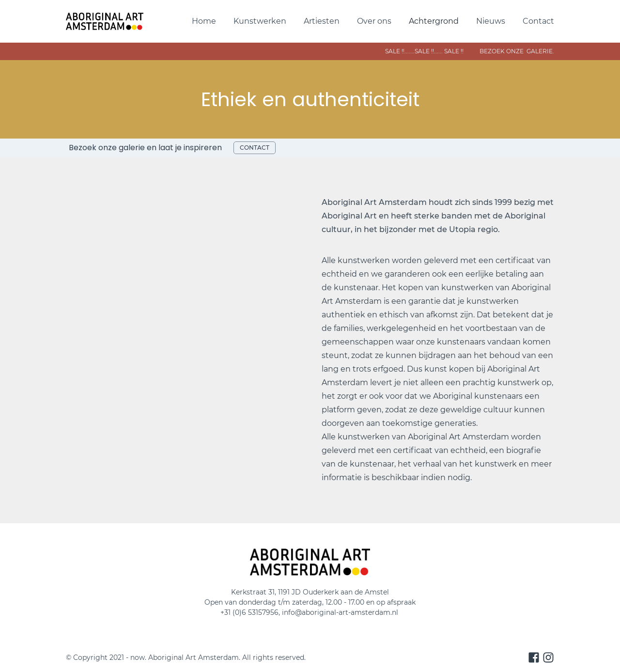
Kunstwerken (260, 21)
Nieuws (491, 21)
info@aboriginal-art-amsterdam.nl (341, 612)
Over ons (374, 21)
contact (255, 148)
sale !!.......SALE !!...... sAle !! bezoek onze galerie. (434, 51)
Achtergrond (434, 21)
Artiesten (322, 21)
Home (204, 21)
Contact (538, 21)
